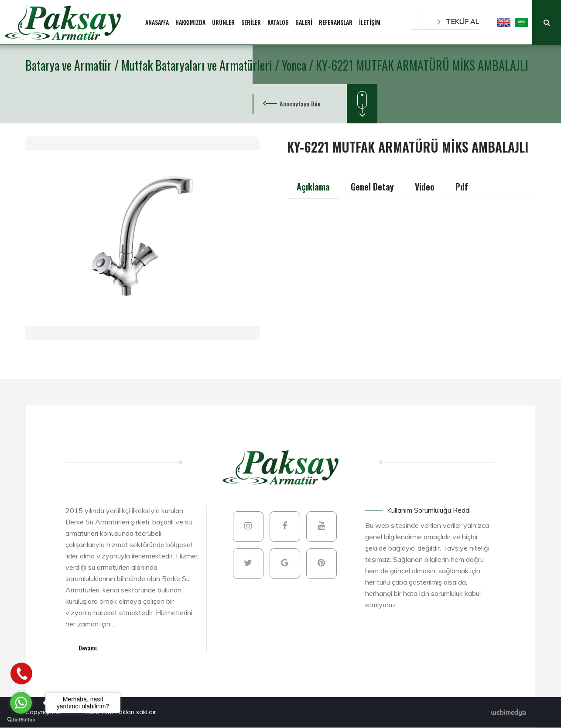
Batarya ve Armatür (70, 65)
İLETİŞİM (370, 22)
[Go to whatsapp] (21, 703)
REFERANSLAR (336, 22)
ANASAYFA (157, 22)
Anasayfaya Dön (300, 104)
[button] (504, 22)
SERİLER (251, 22)
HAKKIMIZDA (190, 22)
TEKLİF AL (454, 22)
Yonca (295, 65)
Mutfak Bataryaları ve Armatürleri (198, 65)
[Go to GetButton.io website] (21, 719)
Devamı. (89, 648)
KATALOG (278, 22)
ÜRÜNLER (223, 22)
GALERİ (304, 22)
